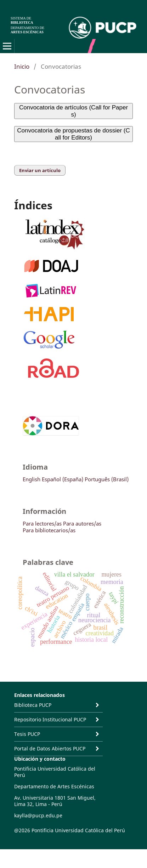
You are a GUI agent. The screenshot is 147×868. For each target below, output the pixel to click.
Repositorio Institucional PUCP (50, 719)
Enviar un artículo (40, 170)
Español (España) (63, 479)
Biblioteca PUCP (33, 705)
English (32, 479)
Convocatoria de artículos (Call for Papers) (73, 111)
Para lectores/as (42, 523)
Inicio (22, 66)
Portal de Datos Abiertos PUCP (50, 748)
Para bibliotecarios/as (49, 530)
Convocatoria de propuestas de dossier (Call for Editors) (73, 134)
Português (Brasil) (107, 479)
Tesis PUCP (27, 734)
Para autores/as (82, 523)
